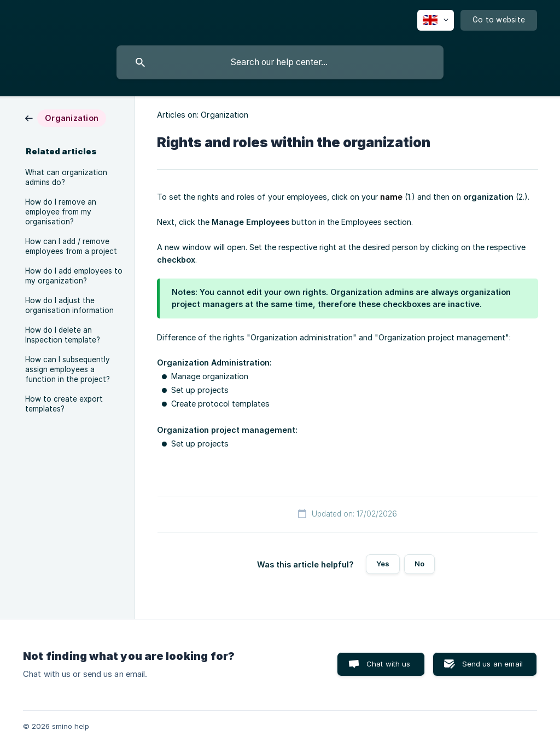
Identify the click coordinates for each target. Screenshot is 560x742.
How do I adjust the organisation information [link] (69, 305)
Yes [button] (383, 564)
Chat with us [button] (389, 664)
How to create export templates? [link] (64, 404)
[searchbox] (280, 62)
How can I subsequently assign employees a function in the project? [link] (68, 369)
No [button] (419, 564)
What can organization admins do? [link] (66, 177)
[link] (66, 117)
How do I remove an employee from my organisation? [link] (61, 212)
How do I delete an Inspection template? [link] (63, 335)
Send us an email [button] (492, 664)
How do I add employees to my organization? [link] (74, 276)
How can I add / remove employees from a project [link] (71, 246)
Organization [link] (224, 115)
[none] (436, 20)
